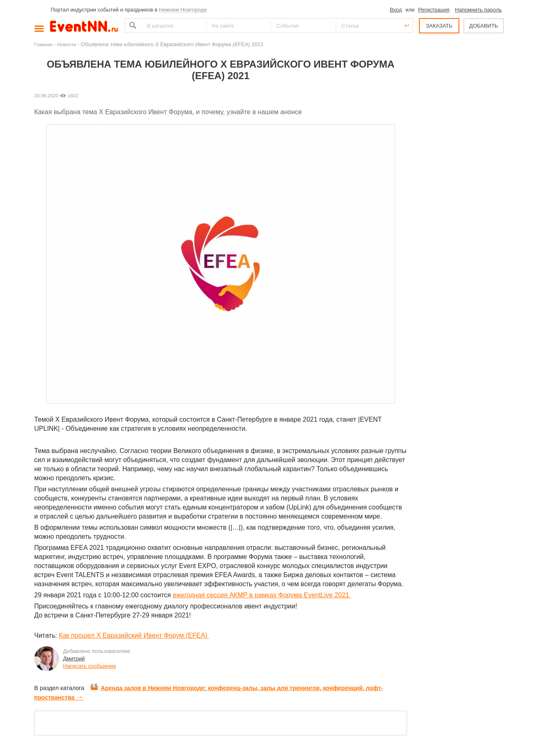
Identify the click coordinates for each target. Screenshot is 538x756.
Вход (396, 10)
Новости (67, 44)
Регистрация (434, 10)
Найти (132, 25)
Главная (43, 44)
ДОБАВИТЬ (484, 26)
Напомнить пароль (478, 10)
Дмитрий (74, 659)
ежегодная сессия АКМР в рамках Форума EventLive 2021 (262, 595)
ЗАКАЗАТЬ (439, 26)
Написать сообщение (90, 666)
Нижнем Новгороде (183, 10)
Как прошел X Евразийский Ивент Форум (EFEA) (134, 635)
